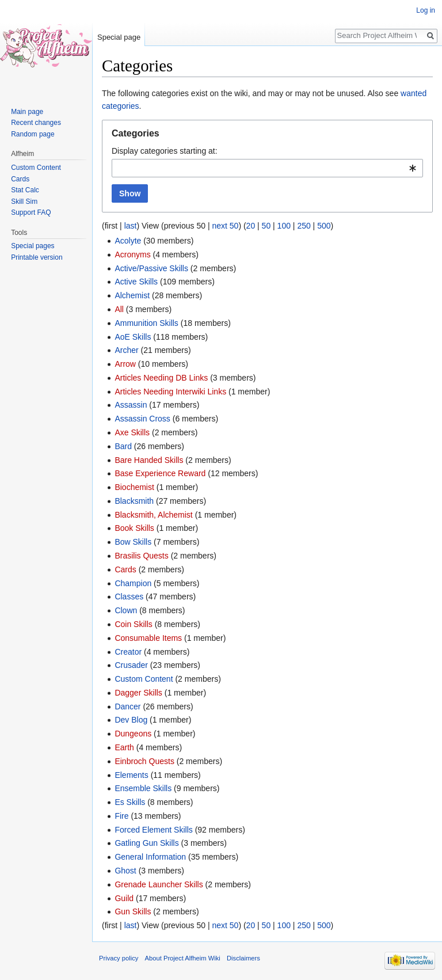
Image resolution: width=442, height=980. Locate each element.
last (131, 226)
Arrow (125, 364)
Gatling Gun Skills (146, 843)
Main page (27, 112)
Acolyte (128, 241)
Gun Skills (133, 911)
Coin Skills (133, 624)
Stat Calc (25, 190)
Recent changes (36, 123)
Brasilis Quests (141, 556)
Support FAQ (31, 212)
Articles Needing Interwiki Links (170, 392)
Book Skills (134, 528)
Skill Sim (24, 202)
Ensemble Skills (143, 788)
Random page (33, 134)
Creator (128, 652)
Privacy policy (119, 958)
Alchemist (132, 295)
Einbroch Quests (144, 761)
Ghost (125, 871)
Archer (126, 350)
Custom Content (144, 679)
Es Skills (130, 802)
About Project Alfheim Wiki (183, 958)
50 (266, 226)
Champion (133, 583)
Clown (126, 610)
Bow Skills (133, 542)
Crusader (131, 665)
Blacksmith (134, 501)
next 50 (225, 226)
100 (284, 226)
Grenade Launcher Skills (159, 884)
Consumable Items (148, 638)
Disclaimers (243, 958)
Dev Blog (131, 720)
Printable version (37, 257)
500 (324, 226)
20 (251, 226)
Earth (124, 747)
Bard (123, 446)
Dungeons (133, 734)
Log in (426, 10)
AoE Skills (133, 337)
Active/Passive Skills (151, 268)
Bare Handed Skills (149, 460)
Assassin (131, 405)
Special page (119, 37)
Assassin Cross (142, 419)
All (119, 309)
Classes (129, 597)
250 (304, 226)
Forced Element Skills (153, 830)
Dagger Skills (138, 693)
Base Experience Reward (160, 473)
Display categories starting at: (165, 151)
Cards (125, 569)
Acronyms (132, 255)
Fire (121, 816)
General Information (150, 857)
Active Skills (136, 282)
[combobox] (267, 168)
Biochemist (134, 487)
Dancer (127, 706)
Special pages (33, 246)
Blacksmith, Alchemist (153, 515)
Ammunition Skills (146, 323)
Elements (131, 775)
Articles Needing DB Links (161, 378)
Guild (124, 898)
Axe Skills (132, 432)
